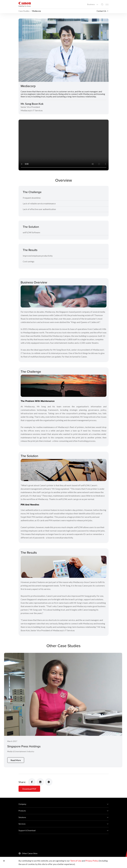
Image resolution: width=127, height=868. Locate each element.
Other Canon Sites (30, 853)
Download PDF (29, 789)
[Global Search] (102, 4)
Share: (22, 782)
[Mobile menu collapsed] (107, 5)
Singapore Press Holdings (24, 746)
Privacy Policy (92, 861)
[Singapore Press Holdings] (63, 710)
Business (91, 4)
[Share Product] (49, 782)
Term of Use (76, 861)
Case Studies (24, 11)
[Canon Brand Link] (25, 4)
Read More (16, 760)
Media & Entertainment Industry (21, 751)
